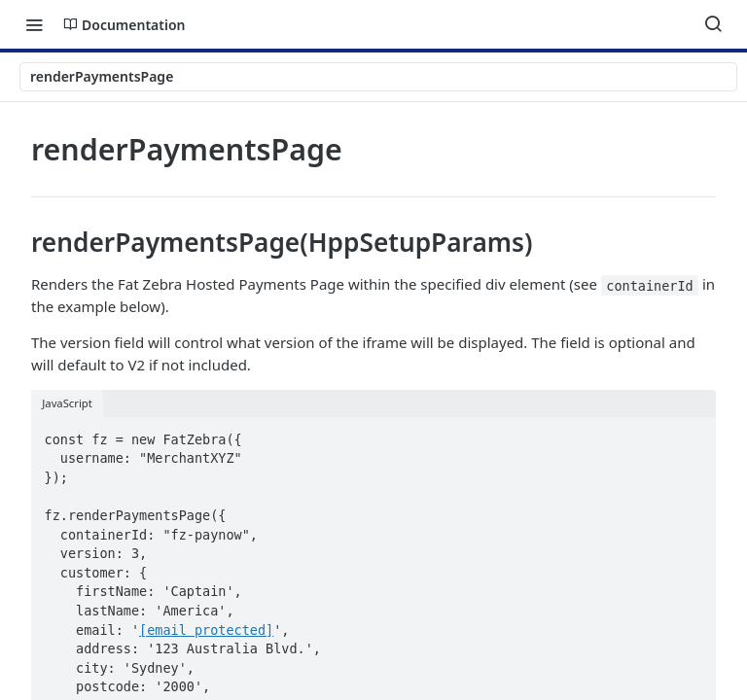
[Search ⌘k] (713, 24)
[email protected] (206, 630)
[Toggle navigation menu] (34, 24)
